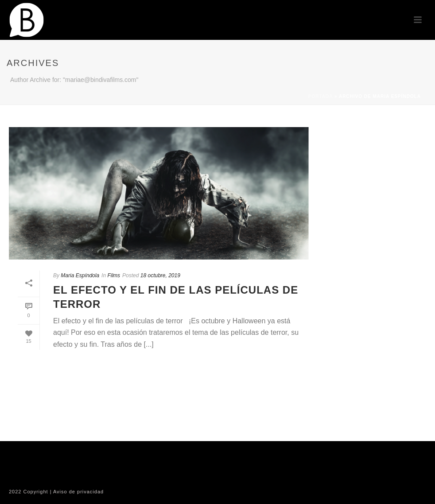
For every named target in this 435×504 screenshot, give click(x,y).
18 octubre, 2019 (160, 275)
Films (114, 275)
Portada (320, 96)
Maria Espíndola (80, 275)
